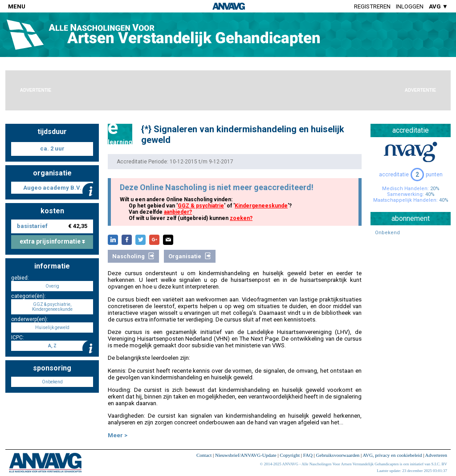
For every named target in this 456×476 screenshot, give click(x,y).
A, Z (52, 346)
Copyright (290, 455)
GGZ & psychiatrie (201, 206)
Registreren (372, 6)
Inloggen (410, 6)
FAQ (308, 455)
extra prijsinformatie (52, 241)
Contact (204, 455)
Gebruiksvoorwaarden (338, 455)
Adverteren (436, 455)
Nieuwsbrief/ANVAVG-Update (246, 455)
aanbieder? (178, 212)
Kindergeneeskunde (261, 206)
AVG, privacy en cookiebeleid (392, 455)
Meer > (118, 435)
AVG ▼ (438, 6)
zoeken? (241, 218)
